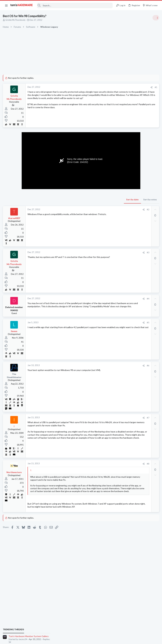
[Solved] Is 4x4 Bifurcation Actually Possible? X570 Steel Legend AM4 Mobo (136, 419)
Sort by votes (99, 200)
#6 (97, 367)
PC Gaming (122, 205)
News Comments (125, 229)
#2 (97, 210)
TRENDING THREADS (122, 171)
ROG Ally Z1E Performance (135, 370)
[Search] (75, 5)
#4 (97, 299)
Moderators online (123, 452)
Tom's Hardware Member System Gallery (137, 178)
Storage (121, 394)
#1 (105, 87)
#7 (97, 419)
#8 (97, 465)
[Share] (101, 87)
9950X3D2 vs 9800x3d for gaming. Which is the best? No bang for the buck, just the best (136, 339)
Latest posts (119, 329)
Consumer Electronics (127, 376)
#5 (97, 324)
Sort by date (81, 200)
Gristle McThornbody (16, 20)
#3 (97, 253)
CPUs (120, 348)
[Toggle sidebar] (156, 18)
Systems (121, 187)
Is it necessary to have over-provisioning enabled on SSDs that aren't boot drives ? (137, 385)
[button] (6, 5)
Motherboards (124, 364)
